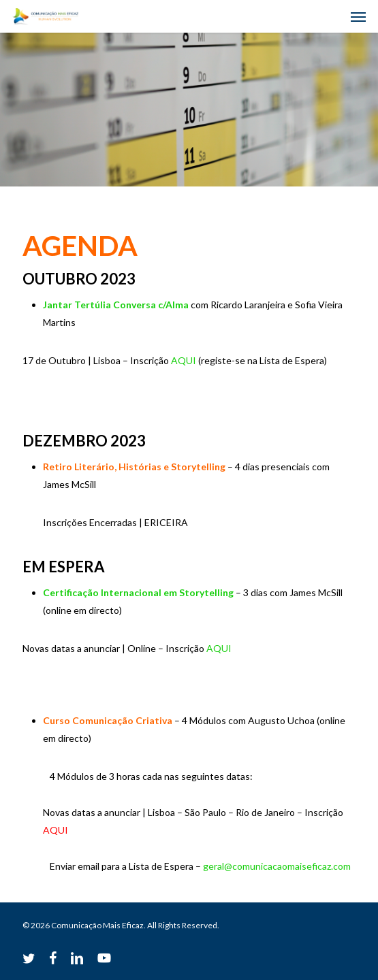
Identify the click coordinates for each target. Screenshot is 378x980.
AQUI (184, 360)
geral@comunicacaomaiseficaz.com (277, 866)
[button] (358, 16)
